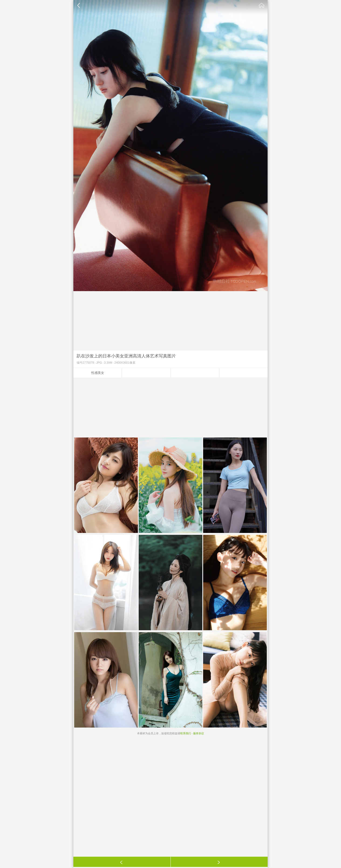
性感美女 (98, 373)
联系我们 (186, 733)
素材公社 (262, 5)
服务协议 (199, 733)
